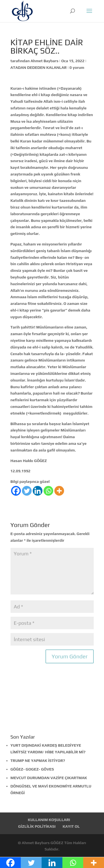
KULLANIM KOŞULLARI (49, 820)
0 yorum (77, 67)
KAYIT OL (71, 826)
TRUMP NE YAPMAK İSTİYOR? (38, 761)
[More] (59, 491)
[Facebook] (16, 491)
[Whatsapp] (48, 491)
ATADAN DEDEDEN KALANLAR (39, 67)
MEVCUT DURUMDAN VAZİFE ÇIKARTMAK (49, 778)
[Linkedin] (38, 491)
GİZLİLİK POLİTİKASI (37, 826)
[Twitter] (27, 491)
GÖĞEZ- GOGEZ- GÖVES (32, 769)
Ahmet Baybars (44, 61)
